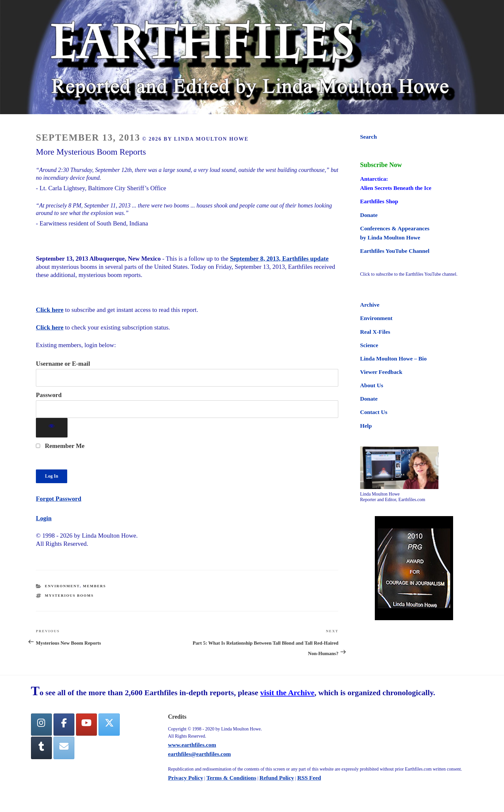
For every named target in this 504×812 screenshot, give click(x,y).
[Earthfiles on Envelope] (64, 748)
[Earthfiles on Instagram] (41, 725)
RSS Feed (309, 778)
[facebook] (64, 725)
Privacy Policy (186, 778)
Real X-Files (375, 332)
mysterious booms (69, 595)
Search (368, 137)
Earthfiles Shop (379, 201)
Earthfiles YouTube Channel (395, 251)
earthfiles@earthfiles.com (199, 754)
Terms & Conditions (231, 778)
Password (49, 395)
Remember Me (60, 446)
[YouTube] (86, 725)
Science (369, 345)
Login (44, 518)
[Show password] (52, 428)
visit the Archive (287, 693)
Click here (50, 310)
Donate (369, 215)
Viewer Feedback (381, 372)
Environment (62, 586)
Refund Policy (277, 778)
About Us (372, 385)
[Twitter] (109, 725)
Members (94, 586)
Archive (370, 305)
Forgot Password (59, 499)
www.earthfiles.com (192, 745)
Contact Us (374, 412)
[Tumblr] (41, 748)
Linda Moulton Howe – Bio (393, 359)
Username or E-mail (63, 364)
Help (366, 426)
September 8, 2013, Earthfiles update (279, 259)
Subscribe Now (381, 165)
